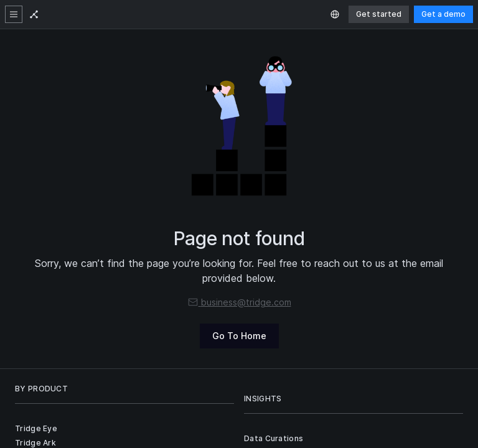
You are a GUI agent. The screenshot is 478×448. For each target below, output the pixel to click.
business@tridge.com (239, 302)
